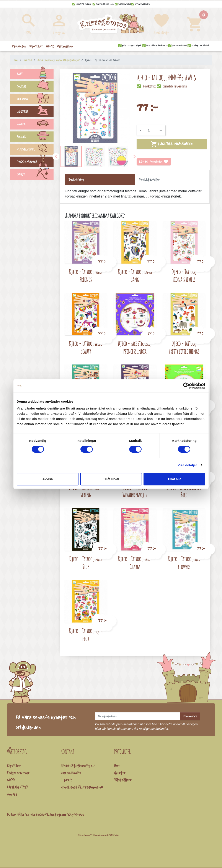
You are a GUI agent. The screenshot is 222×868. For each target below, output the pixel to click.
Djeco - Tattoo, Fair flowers (184, 563)
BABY (35, 74)
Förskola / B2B (18, 787)
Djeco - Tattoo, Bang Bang (135, 276)
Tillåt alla (175, 479)
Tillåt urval (111, 479)
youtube (78, 814)
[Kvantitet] (150, 130)
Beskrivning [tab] (76, 180)
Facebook (42, 814)
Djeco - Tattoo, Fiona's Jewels (184, 276)
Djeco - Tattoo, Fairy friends (86, 276)
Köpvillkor (14, 766)
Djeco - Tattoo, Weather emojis (135, 491)
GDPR (11, 780)
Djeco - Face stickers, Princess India (135, 347)
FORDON (35, 125)
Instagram (58, 814)
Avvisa (48, 479)
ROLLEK (35, 137)
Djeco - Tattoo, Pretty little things (184, 347)
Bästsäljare (123, 780)
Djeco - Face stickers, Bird (184, 491)
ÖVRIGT (35, 175)
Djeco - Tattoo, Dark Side (86, 563)
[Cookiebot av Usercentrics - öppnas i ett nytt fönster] (186, 386)
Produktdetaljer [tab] (149, 180)
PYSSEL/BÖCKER (35, 162)
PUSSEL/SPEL (35, 150)
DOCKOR (35, 87)
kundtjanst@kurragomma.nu (82, 787)
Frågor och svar (18, 773)
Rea (117, 766)
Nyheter (120, 773)
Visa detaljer (187, 465)
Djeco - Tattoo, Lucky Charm (135, 563)
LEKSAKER (35, 112)
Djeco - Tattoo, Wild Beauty (86, 347)
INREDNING (35, 100)
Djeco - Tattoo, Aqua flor (86, 635)
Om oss (12, 794)
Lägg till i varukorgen (172, 144)
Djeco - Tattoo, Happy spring (86, 491)
